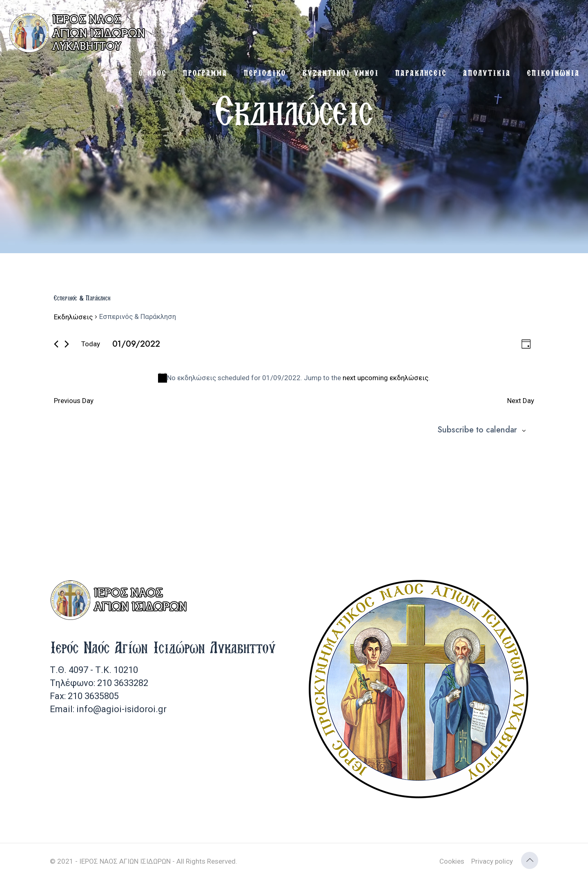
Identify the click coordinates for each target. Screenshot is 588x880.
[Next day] (67, 344)
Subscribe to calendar (477, 430)
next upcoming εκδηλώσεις (385, 378)
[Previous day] (56, 344)
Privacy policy (492, 861)
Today (91, 344)
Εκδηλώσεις (73, 317)
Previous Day (74, 401)
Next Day (521, 401)
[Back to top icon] (530, 860)
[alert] (294, 378)
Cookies (452, 861)
